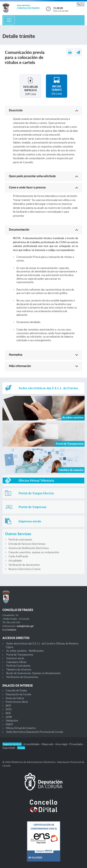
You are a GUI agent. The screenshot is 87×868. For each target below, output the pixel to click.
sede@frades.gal (25, 626)
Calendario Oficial (16, 662)
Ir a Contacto (9, 630)
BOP (8, 706)
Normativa (16, 355)
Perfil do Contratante (18, 666)
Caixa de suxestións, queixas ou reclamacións (34, 552)
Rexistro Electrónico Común (24, 569)
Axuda (21, 748)
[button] (81, 4)
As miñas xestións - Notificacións (25, 651)
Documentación (19, 230)
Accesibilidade (32, 744)
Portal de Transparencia (20, 655)
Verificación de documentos (24, 565)
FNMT (9, 724)
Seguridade (9, 748)
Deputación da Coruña (18, 694)
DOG (9, 709)
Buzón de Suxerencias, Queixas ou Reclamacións (33, 673)
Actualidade (15, 561)
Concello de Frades (16, 690)
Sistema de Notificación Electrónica (29, 548)
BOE (8, 713)
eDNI (9, 717)
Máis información (20, 366)
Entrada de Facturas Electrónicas (27, 544)
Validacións (12, 721)
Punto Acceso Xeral (17, 702)
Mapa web (48, 744)
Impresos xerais (15, 658)
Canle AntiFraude (18, 556)
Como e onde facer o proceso (27, 187)
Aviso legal (62, 744)
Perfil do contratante (20, 540)
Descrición (16, 110)
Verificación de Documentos (22, 677)
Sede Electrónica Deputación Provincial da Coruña (35, 732)
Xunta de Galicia (15, 698)
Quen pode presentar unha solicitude (32, 176)
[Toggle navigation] (9, 20)
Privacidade (76, 744)
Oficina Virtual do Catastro (21, 728)
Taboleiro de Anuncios (19, 669)
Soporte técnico (12, 744)
